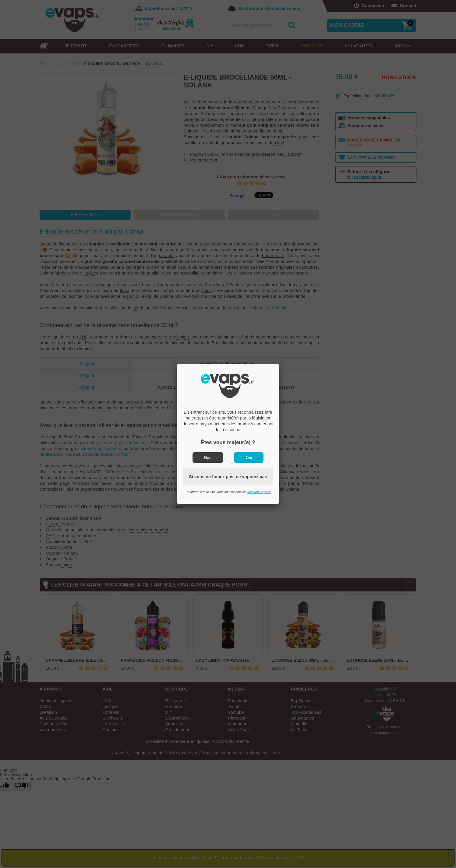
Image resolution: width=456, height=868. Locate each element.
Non (208, 458)
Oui (249, 458)
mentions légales (260, 492)
